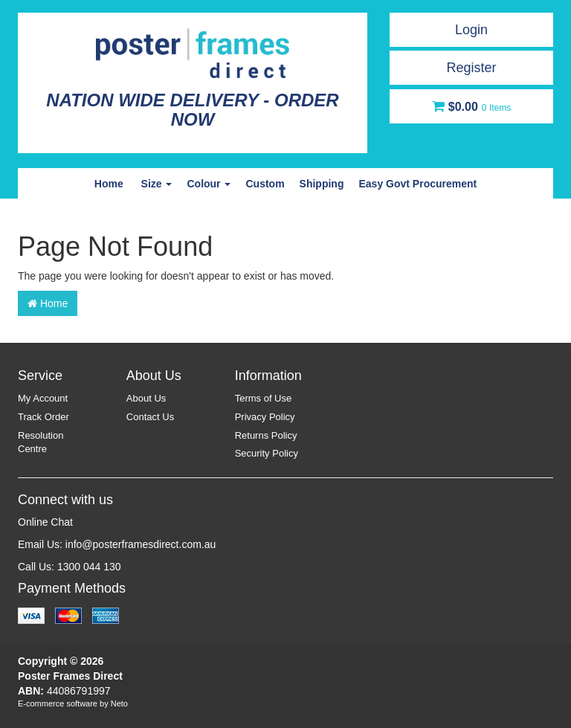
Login (471, 30)
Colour (209, 184)
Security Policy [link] (267, 453)
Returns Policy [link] (266, 435)
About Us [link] (146, 398)
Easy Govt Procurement (417, 184)
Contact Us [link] (150, 417)
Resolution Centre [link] (41, 442)
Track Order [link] (43, 417)
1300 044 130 (89, 567)
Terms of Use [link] (264, 398)
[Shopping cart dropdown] (471, 106)
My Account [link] (43, 398)
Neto (119, 703)
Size (157, 184)
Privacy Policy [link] (265, 417)
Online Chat (45, 522)
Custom (265, 184)
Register (471, 68)
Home (109, 184)
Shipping (322, 184)
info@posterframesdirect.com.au (141, 544)
